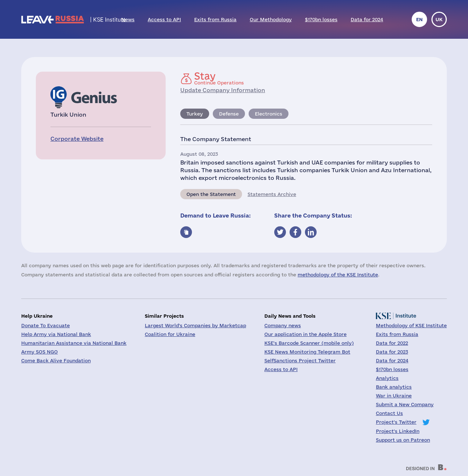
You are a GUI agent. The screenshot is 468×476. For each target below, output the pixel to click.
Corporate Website (77, 139)
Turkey (195, 114)
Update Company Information (223, 90)
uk (439, 19)
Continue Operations (219, 78)
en (419, 19)
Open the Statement (211, 194)
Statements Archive (272, 194)
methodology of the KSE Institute (338, 275)
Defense (229, 114)
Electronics (269, 114)
